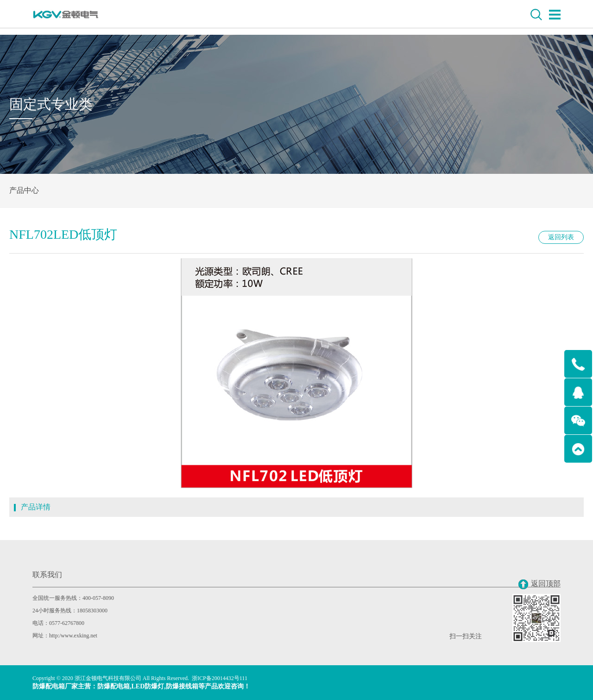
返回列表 (561, 237)
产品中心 (24, 190)
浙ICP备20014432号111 (220, 678)
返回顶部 (539, 584)
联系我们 (47, 575)
